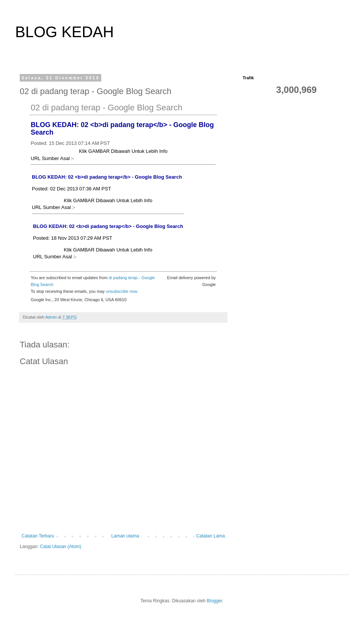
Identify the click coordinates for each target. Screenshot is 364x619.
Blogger (214, 601)
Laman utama (125, 536)
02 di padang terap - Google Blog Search (107, 108)
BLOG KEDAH (64, 32)
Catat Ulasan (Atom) (60, 547)
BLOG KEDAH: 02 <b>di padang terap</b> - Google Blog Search (107, 177)
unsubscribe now (121, 291)
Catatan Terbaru (38, 536)
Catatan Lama (211, 536)
